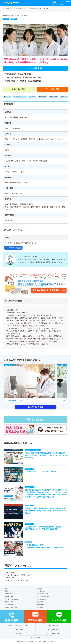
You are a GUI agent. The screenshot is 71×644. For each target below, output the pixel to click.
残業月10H (65, 97)
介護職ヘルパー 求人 (43, 594)
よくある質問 (38, 420)
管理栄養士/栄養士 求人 (11, 607)
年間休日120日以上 (20, 97)
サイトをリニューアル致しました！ (19, 580)
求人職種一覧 (53, 625)
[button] (7, 383)
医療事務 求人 (41, 607)
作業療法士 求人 (41, 602)
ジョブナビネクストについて (18, 625)
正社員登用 (54, 97)
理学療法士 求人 (9, 602)
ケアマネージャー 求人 (43, 596)
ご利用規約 (18, 633)
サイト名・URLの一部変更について (19, 575)
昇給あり (33, 97)
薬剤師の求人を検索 (35, 407)
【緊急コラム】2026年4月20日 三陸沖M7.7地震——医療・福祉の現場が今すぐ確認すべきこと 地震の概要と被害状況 (46, 511)
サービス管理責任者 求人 (11, 599)
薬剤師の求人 (22, 9)
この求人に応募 (54, 89)
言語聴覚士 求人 (9, 605)
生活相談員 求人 (41, 599)
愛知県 (32, 9)
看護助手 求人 (8, 594)
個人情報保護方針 (53, 633)
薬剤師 (14, 19)
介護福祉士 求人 (9, 596)
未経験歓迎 (43, 97)
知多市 (39, 9)
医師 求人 (7, 588)
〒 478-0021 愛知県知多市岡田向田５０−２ (20, 243)
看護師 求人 (8, 591)
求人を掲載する (53, 629)
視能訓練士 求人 (41, 605)
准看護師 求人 (41, 591)
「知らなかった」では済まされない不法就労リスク (44, 471)
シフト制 (8, 97)
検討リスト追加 (20, 89)
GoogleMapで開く (15, 248)
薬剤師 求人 (40, 588)
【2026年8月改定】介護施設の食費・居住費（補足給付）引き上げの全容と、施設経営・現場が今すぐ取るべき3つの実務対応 (46, 455)
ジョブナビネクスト (8, 9)
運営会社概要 (35, 637)
